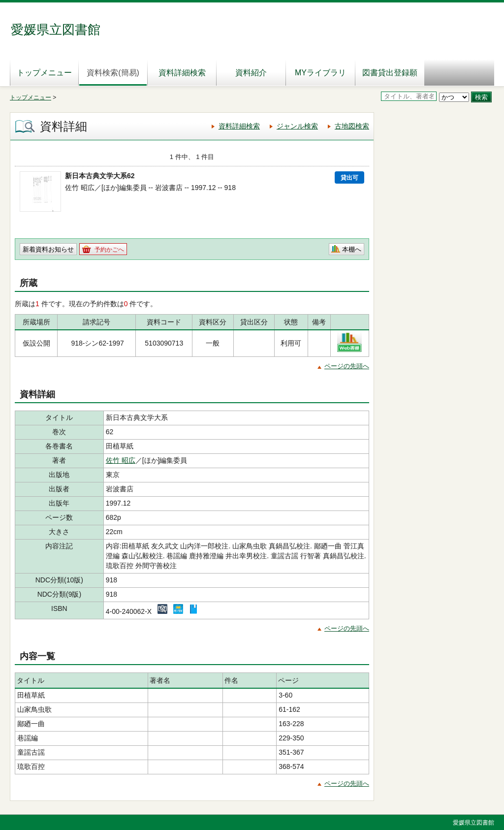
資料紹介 (251, 73)
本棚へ (352, 249)
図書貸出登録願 (390, 73)
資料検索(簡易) (113, 73)
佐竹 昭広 (121, 460)
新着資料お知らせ (48, 249)
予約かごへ (109, 250)
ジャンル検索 (297, 126)
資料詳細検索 (182, 73)
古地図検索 (352, 126)
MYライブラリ (320, 73)
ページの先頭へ (347, 366)
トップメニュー (44, 73)
